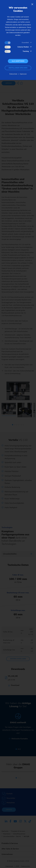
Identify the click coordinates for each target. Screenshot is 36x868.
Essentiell (25, 43)
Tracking (26, 51)
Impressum (23, 74)
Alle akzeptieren (18, 61)
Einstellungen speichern (18, 68)
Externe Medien (23, 47)
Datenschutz (13, 74)
